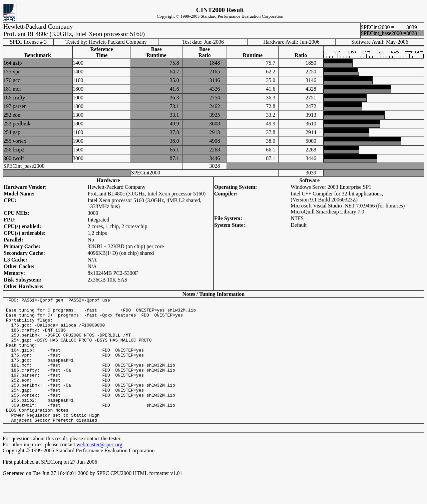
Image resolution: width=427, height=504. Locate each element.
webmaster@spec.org (99, 469)
